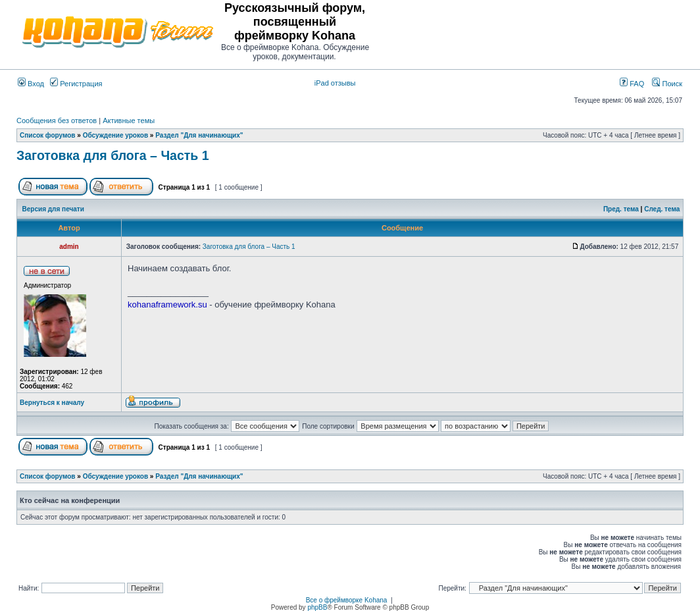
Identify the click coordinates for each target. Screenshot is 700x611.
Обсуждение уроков (115, 135)
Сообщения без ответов (57, 120)
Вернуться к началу (52, 403)
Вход (31, 84)
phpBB (317, 607)
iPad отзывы (335, 83)
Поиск (667, 84)
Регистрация (76, 84)
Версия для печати (53, 209)
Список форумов (48, 135)
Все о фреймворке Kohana (347, 600)
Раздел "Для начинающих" (199, 135)
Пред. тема (621, 209)
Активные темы (129, 120)
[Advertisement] (528, 32)
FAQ (632, 84)
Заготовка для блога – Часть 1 (113, 155)
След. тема (662, 209)
